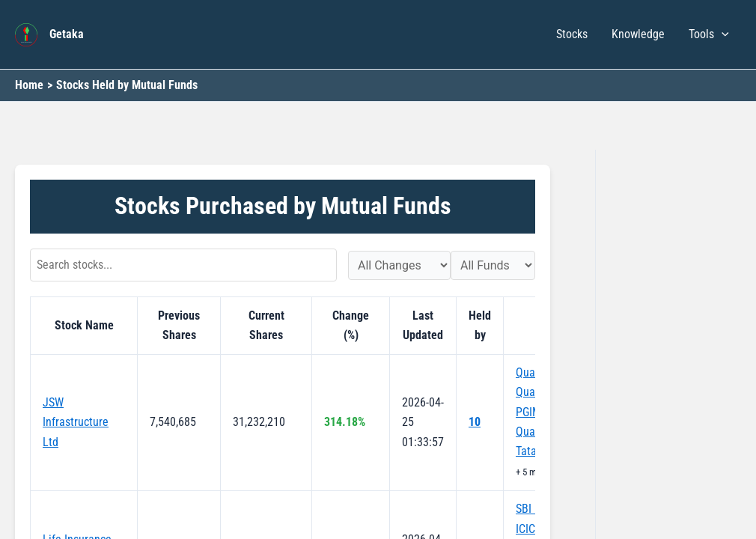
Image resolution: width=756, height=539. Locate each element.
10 (475, 422)
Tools (709, 34)
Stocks (572, 34)
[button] (722, 34)
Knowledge (638, 34)
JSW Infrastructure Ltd (76, 422)
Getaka (67, 34)
